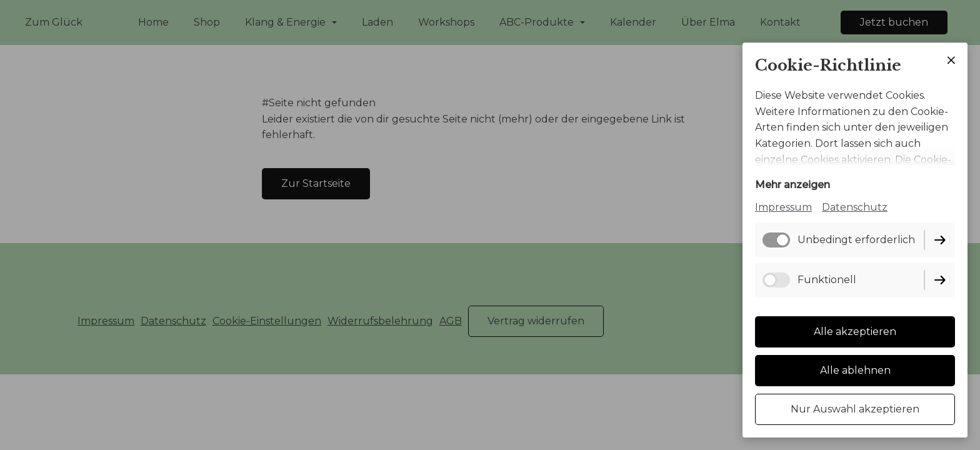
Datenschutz (855, 207)
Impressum (783, 207)
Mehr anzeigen (792, 185)
